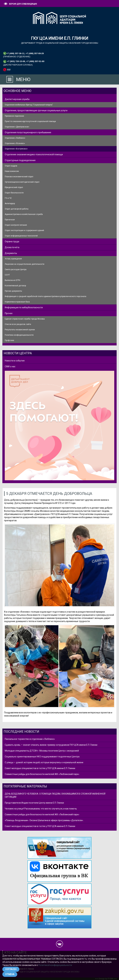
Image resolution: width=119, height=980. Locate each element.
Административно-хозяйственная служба (24, 214)
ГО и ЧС (8, 198)
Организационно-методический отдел (22, 182)
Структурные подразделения (20, 160)
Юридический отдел (14, 187)
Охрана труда (12, 241)
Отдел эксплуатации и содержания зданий (24, 230)
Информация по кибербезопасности (24, 307)
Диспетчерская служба (17, 99)
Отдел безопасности (14, 193)
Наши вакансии (12, 171)
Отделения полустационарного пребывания (28, 132)
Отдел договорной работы (17, 209)
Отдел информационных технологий (21, 236)
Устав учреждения (13, 259)
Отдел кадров (11, 166)
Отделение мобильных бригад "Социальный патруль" (29, 105)
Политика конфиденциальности (19, 335)
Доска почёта (12, 247)
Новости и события (15, 361)
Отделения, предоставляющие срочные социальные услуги (36, 110)
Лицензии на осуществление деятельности (25, 264)
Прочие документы (13, 291)
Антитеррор (10, 204)
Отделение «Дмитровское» (17, 127)
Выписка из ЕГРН (13, 280)
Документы (11, 253)
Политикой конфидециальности (55, 965)
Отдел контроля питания (16, 225)
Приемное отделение (14, 116)
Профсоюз (9, 340)
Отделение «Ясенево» (15, 143)
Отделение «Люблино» (15, 138)
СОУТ (7, 275)
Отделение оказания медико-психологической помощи (34, 154)
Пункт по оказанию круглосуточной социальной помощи (30, 121)
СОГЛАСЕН (11, 969)
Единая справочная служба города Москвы (25, 319)
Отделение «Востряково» (16, 149)
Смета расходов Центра (16, 269)
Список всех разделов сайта (18, 324)
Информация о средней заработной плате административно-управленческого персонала (45, 296)
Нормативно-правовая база (17, 302)
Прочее (9, 313)
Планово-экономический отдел (19, 177)
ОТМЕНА (10, 974)
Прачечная (10, 220)
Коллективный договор (15, 286)
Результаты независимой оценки (20, 330)
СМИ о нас (10, 366)
